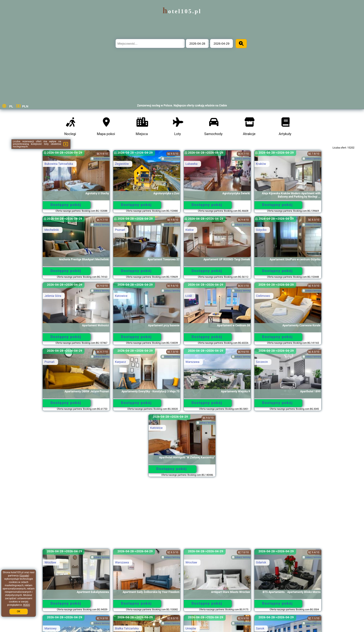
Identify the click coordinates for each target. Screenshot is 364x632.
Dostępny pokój (66, 205)
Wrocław (50, 562)
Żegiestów (122, 164)
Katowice (121, 296)
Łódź (189, 296)
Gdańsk (261, 562)
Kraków (261, 164)
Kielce (190, 230)
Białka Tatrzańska (127, 628)
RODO (27, 605)
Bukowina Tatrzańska (59, 164)
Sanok (260, 628)
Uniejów (191, 628)
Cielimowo (263, 296)
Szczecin (262, 362)
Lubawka (192, 164)
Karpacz (120, 362)
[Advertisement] (182, 515)
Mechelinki (52, 230)
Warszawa (192, 362)
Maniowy (50, 628)
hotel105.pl (182, 11)
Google (24, 576)
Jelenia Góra (53, 296)
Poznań (120, 230)
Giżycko (261, 230)
